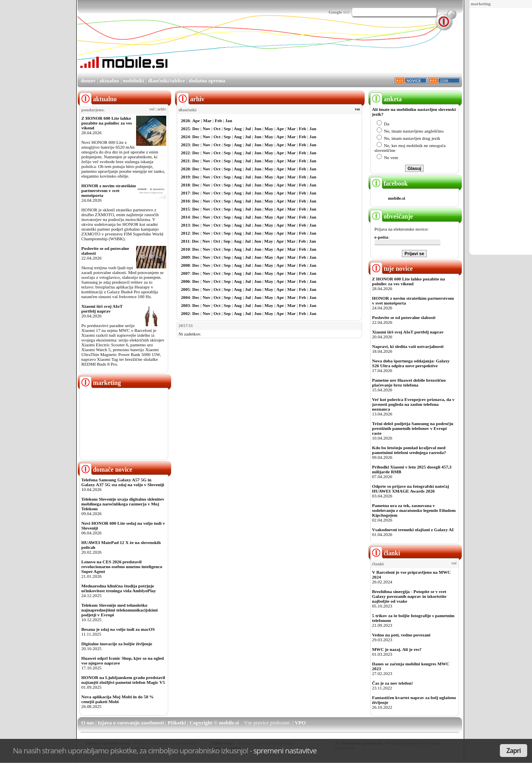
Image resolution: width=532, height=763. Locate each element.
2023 (185, 145)
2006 (185, 281)
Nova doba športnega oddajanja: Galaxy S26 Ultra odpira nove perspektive (411, 363)
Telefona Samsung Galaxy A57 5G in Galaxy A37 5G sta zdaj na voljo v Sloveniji (123, 482)
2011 (185, 241)
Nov (207, 129)
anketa (386, 99)
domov (88, 81)
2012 (185, 233)
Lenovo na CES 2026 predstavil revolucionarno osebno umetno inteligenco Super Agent (122, 567)
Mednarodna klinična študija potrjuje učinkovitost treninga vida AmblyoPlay (119, 588)
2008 (185, 265)
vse (358, 109)
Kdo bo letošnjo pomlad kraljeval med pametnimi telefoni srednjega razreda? (409, 450)
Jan (229, 121)
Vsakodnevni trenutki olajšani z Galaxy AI (413, 530)
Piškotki (177, 723)
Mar (207, 121)
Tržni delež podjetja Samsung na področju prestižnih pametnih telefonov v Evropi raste (413, 428)
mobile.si (397, 198)
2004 (185, 297)
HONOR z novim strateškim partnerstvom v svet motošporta (109, 190)
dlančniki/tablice (166, 81)
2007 (185, 273)
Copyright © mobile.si (214, 723)
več (152, 109)
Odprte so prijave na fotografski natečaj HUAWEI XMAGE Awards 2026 (411, 489)
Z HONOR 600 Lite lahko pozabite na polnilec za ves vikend (107, 123)
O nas (88, 723)
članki (385, 553)
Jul (248, 129)
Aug (238, 129)
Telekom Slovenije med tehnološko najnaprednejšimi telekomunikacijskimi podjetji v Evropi (120, 610)
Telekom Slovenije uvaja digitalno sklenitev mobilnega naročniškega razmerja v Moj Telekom (123, 504)
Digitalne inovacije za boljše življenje (117, 644)
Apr (196, 121)
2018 (185, 185)
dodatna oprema (207, 81)
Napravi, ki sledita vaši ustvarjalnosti (408, 346)
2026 (185, 121)
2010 (185, 249)
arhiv (162, 109)
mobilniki (134, 81)
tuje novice (392, 269)
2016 (185, 201)
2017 (185, 193)
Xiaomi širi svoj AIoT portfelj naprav (102, 309)
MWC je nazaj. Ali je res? (397, 649)
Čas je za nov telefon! (393, 683)
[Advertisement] (498, 132)
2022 (185, 153)
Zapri (514, 751)
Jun (258, 129)
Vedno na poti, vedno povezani (401, 635)
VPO (300, 723)
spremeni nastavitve (285, 750)
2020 (185, 169)
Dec (196, 129)
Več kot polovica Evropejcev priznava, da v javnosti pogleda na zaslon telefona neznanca (413, 404)
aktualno (109, 81)
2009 (185, 257)
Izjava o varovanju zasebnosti (131, 723)
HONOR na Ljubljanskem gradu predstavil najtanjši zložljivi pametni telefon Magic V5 (123, 680)
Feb (218, 121)
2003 (185, 305)
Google (335, 12)
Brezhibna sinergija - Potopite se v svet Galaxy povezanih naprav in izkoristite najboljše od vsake (409, 596)
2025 (185, 129)
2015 (185, 209)
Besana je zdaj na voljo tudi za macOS (118, 629)
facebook (389, 183)
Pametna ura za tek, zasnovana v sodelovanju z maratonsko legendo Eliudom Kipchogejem (414, 510)
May (269, 129)
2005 (185, 289)
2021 (185, 161)
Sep (227, 129)
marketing (481, 4)
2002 (185, 313)
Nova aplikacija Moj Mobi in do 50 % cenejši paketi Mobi (118, 699)
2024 (185, 137)
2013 (185, 225)
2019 (185, 177)
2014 (185, 217)
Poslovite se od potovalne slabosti (404, 317)
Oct (217, 129)
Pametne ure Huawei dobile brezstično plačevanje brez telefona (409, 383)
